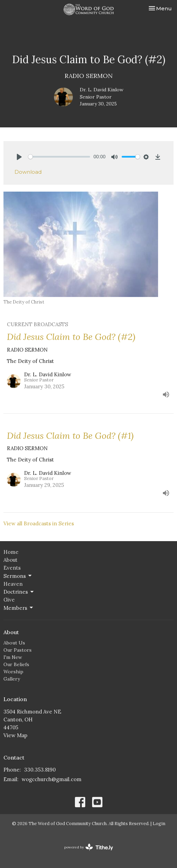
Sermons (18, 576)
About (10, 560)
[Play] (19, 157)
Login (159, 824)
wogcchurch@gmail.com (52, 779)
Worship (13, 672)
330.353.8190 (40, 770)
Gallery (12, 679)
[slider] (59, 157)
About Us (14, 643)
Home (11, 552)
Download (28, 172)
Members (19, 608)
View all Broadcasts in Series (39, 523)
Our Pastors (18, 650)
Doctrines (19, 592)
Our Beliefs (16, 664)
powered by (89, 847)
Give (9, 600)
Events (12, 568)
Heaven (13, 584)
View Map (15, 735)
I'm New (13, 657)
